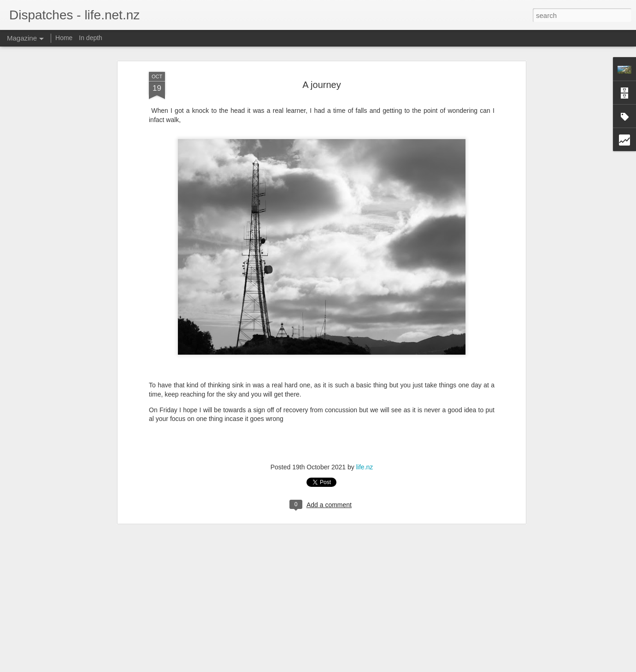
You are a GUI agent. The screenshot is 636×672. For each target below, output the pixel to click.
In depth (91, 38)
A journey (321, 84)
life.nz (365, 467)
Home (64, 38)
